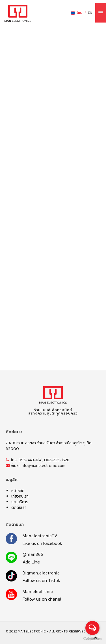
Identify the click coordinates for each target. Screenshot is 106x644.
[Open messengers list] (92, 628)
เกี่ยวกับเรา (20, 496)
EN (90, 13)
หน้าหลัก (18, 491)
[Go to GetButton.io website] (92, 639)
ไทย (76, 13)
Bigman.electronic (41, 573)
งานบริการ (20, 502)
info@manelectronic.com (43, 466)
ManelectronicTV (40, 536)
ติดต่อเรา (19, 508)
